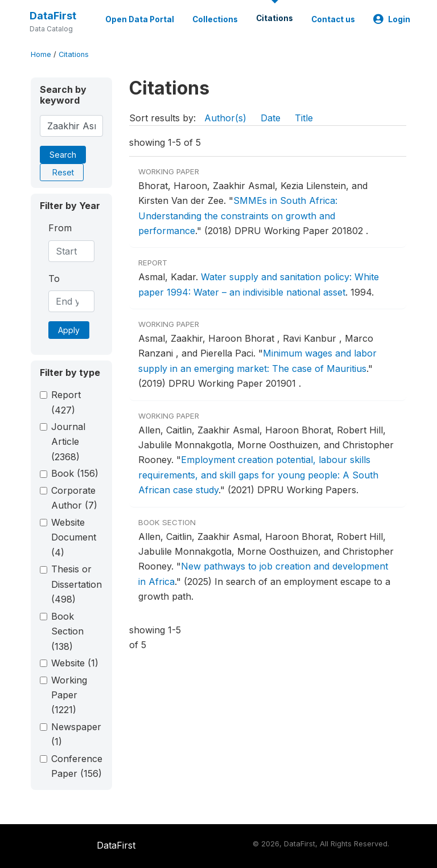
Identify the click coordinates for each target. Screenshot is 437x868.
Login (392, 19)
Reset (63, 172)
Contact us (333, 19)
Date (271, 118)
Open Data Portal (140, 19)
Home (41, 54)
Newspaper (76, 734)
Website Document (74, 537)
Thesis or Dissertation (77, 584)
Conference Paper (77, 766)
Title (304, 118)
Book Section (67, 631)
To (54, 279)
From (60, 228)
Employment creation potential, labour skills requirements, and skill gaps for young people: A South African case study (258, 475)
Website (75, 663)
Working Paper (69, 695)
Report (66, 402)
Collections (215, 19)
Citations (275, 18)
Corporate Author (74, 498)
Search (63, 155)
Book (75, 473)
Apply (69, 330)
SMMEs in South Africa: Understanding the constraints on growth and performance (238, 216)
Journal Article (68, 442)
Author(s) (225, 118)
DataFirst (53, 16)
